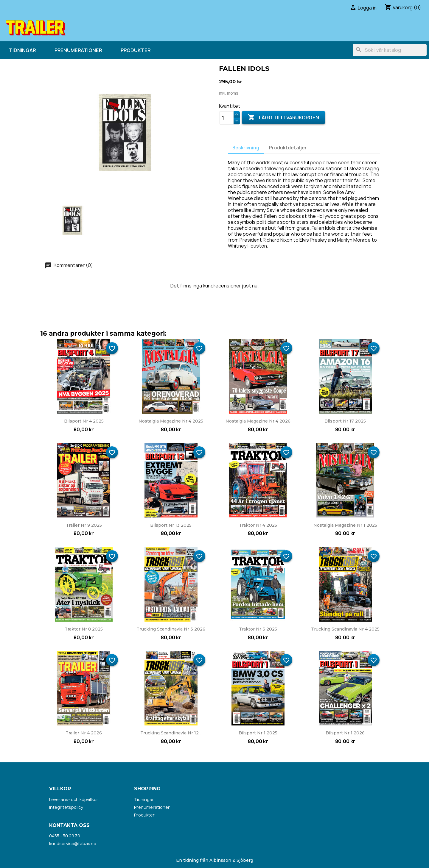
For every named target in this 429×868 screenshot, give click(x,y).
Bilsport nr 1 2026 (345, 733)
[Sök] (390, 50)
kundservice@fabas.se (73, 843)
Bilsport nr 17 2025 (345, 421)
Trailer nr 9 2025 (84, 525)
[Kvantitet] (226, 118)
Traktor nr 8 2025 (84, 629)
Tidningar (22, 50)
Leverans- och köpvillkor (74, 799)
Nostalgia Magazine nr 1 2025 (345, 525)
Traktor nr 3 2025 (258, 629)
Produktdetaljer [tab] (288, 148)
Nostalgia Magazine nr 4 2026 (258, 421)
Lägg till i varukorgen (283, 118)
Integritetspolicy (66, 807)
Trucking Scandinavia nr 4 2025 (345, 629)
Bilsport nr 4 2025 (84, 421)
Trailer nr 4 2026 (84, 733)
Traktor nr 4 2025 (258, 525)
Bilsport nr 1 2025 (258, 733)
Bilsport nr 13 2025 (171, 525)
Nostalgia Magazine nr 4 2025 (171, 421)
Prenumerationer (78, 50)
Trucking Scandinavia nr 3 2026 (171, 629)
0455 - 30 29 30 (65, 836)
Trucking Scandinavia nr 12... (171, 733)
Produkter (136, 50)
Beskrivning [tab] (246, 148)
